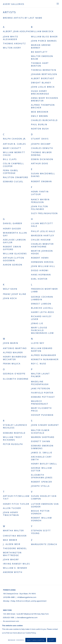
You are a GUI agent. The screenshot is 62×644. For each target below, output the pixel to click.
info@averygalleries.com (27, 597)
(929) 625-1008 (9, 617)
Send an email (9, 628)
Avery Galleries (14, 4)
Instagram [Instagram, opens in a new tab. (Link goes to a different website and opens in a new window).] (17, 628)
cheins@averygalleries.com (27, 617)
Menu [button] (58, 4)
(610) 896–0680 (9, 597)
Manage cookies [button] (10, 634)
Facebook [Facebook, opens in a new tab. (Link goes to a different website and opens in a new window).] (13, 628)
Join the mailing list (5, 628)
